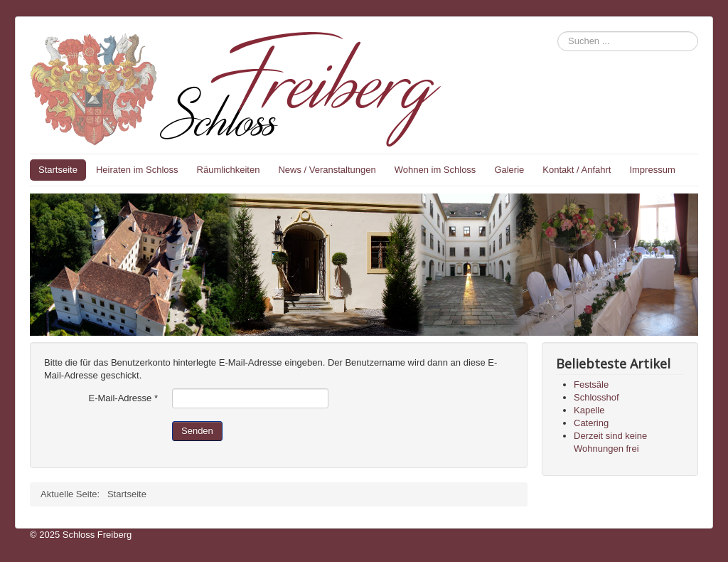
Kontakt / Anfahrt (577, 170)
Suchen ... (558, 32)
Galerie (509, 170)
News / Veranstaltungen (327, 170)
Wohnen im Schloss (435, 170)
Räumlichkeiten (229, 170)
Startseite (58, 170)
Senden (197, 431)
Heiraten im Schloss (137, 170)
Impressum (652, 170)
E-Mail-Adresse (123, 398)
